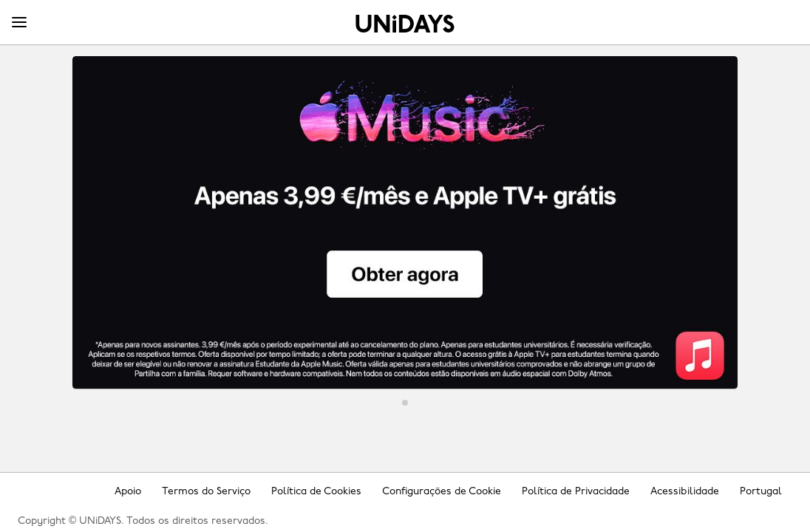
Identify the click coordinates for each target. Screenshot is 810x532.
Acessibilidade (685, 492)
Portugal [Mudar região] (761, 492)
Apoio (128, 492)
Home (405, 24)
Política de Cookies (316, 492)
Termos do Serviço (206, 492)
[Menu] (19, 23)
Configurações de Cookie (442, 492)
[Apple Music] (405, 222)
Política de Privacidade (576, 492)
